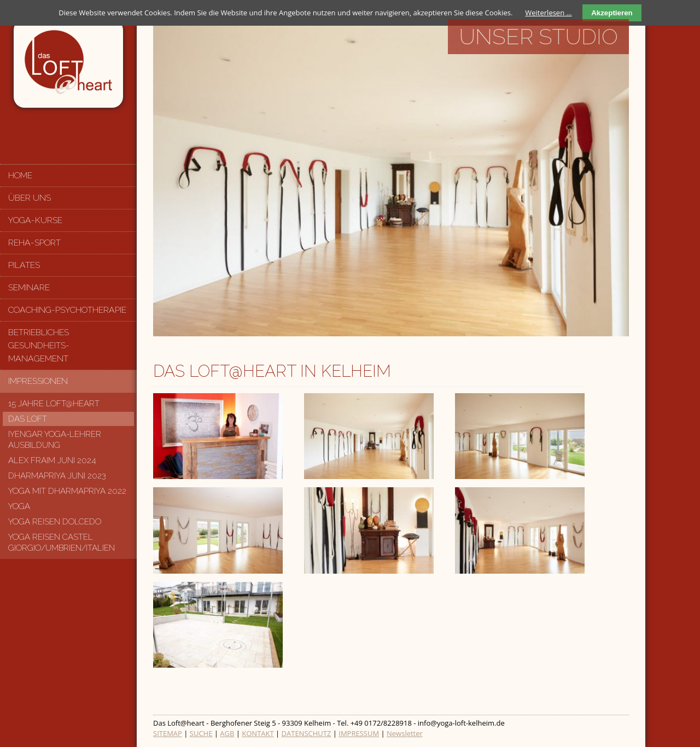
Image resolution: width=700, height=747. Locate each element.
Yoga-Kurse (35, 220)
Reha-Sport (34, 243)
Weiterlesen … (548, 13)
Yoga (19, 506)
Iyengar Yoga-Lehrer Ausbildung (55, 440)
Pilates (24, 265)
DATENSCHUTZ (307, 733)
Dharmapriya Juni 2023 (57, 476)
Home (20, 175)
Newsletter (405, 733)
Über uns (30, 198)
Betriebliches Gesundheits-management (39, 345)
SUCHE (201, 733)
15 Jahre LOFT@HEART (54, 404)
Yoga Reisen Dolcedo (55, 522)
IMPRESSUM (359, 733)
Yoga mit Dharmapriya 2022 (67, 491)
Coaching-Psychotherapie (67, 310)
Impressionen (38, 381)
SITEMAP (168, 733)
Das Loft (28, 419)
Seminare (29, 287)
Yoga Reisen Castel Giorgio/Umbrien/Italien (62, 542)
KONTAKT (258, 733)
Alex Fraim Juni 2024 (52, 460)
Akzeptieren (612, 13)
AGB (227, 733)
